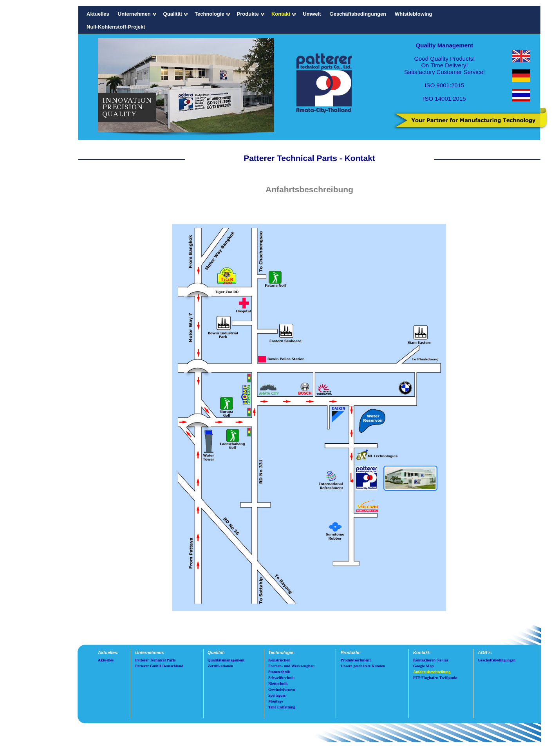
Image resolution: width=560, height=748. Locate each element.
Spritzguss (277, 695)
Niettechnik (278, 684)
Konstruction (279, 660)
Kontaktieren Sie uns (431, 660)
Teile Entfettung (282, 707)
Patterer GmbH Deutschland (159, 666)
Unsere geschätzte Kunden (363, 666)
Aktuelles (98, 14)
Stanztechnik (279, 672)
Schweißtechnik (281, 678)
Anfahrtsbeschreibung (432, 672)
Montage (276, 701)
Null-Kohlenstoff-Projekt (116, 27)
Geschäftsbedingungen (358, 14)
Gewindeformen (282, 689)
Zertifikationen (220, 666)
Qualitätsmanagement (226, 660)
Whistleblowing (413, 14)
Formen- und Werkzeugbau (291, 666)
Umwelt (312, 14)
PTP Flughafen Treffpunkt (435, 678)
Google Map (424, 666)
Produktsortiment (356, 660)
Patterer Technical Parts (155, 660)
